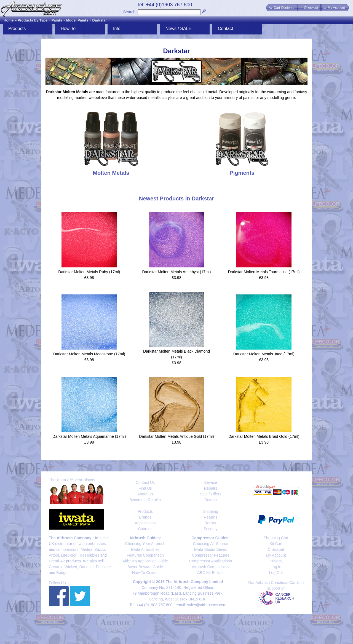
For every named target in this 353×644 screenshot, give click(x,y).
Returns (211, 517)
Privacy (276, 561)
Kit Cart (276, 544)
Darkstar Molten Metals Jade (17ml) (264, 354)
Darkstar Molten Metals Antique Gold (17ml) (176, 436)
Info (117, 29)
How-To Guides (145, 573)
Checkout (276, 549)
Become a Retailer (145, 500)
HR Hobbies (89, 555)
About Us (145, 494)
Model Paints (77, 20)
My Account (276, 555)
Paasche (103, 567)
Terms (210, 523)
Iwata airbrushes (92, 544)
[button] (282, 8)
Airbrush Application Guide (145, 561)
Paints (57, 20)
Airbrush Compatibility (210, 567)
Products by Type (33, 20)
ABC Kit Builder (210, 573)
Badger (62, 573)
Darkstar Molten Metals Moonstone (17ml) (89, 354)
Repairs (210, 488)
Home (9, 20)
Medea (86, 549)
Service (211, 482)
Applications (145, 523)
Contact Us (145, 482)
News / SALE (178, 29)
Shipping (211, 511)
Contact (225, 29)
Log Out (276, 573)
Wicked (71, 567)
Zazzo (100, 549)
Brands (145, 517)
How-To (68, 29)
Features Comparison (145, 555)
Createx (56, 567)
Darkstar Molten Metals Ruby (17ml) (89, 272)
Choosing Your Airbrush (145, 544)
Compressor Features (211, 555)
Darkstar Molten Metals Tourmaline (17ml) (264, 272)
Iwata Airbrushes (145, 549)
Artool (54, 555)
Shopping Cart (276, 538)
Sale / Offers (211, 494)
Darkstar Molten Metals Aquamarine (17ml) (89, 436)
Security (211, 529)
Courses (145, 529)
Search (129, 12)
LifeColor (69, 555)
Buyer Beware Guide (145, 567)
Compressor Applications (211, 561)
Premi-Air (57, 561)
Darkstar (100, 20)
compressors (67, 549)
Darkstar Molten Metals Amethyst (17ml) (177, 272)
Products (17, 29)
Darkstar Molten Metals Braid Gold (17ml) (264, 436)
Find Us (145, 488)
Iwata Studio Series (211, 549)
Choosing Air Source (211, 544)
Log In (276, 567)
